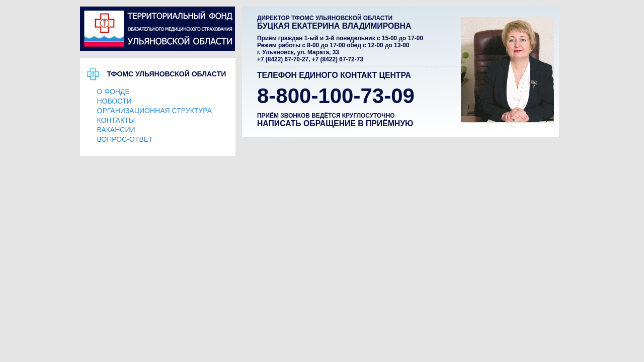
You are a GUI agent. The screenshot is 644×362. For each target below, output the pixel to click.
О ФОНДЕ (113, 92)
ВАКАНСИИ (116, 130)
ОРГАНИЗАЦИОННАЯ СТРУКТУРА (155, 111)
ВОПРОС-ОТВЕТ (125, 139)
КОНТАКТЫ (116, 120)
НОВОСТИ (114, 101)
